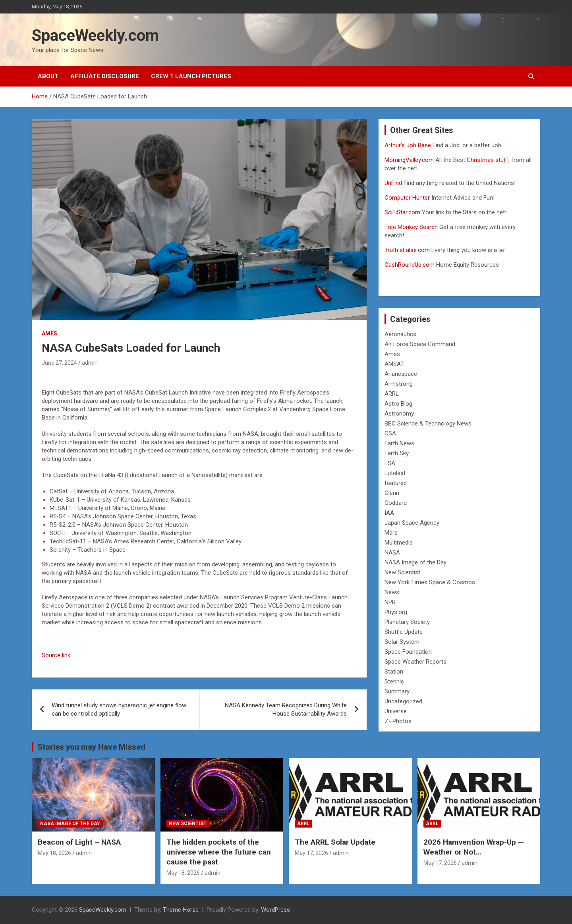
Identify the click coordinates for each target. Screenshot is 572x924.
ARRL (392, 394)
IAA (389, 513)
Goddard (396, 503)
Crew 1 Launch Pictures (191, 76)
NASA (392, 552)
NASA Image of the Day (415, 562)
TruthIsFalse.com (407, 250)
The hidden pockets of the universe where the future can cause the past (219, 852)
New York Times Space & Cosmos (430, 582)
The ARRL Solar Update (335, 842)
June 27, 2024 (59, 363)
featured (396, 483)
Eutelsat (395, 473)
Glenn (392, 493)
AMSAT (394, 364)
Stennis (394, 681)
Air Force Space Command (420, 344)
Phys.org (396, 612)
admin (90, 363)
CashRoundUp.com (410, 265)
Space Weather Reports (415, 662)
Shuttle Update (404, 632)
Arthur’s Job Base (409, 145)
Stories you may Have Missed (91, 747)
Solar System (402, 642)
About (48, 76)
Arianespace (401, 374)
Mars (391, 533)
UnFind (394, 183)
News (392, 592)
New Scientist (402, 572)
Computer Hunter (407, 198)
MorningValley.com (409, 160)
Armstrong (399, 384)
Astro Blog (398, 404)
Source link (56, 655)
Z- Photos (398, 721)
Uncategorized (403, 701)
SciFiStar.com (402, 212)
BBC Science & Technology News (428, 423)
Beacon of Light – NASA (79, 842)
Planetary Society (407, 622)
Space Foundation (408, 652)
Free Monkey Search (411, 227)
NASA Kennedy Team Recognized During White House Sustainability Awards (286, 709)
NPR (390, 602)
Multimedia (399, 543)
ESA (390, 463)
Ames (49, 333)
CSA (390, 433)
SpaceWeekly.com (95, 36)
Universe (396, 711)
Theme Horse (181, 910)
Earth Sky (397, 453)
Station (394, 672)
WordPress (275, 910)
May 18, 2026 (54, 853)
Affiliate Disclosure (105, 76)
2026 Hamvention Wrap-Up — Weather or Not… (474, 847)
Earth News (399, 443)
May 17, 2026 (311, 853)
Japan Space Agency (412, 523)
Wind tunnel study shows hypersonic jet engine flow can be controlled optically (119, 709)
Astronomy (399, 414)
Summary (397, 691)
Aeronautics (400, 334)
